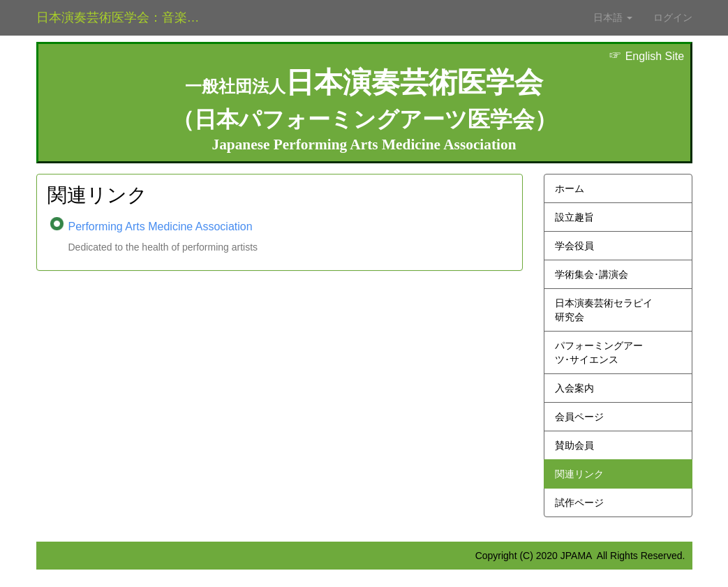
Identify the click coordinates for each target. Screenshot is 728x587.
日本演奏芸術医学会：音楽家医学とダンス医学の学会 (129, 17)
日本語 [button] (613, 17)
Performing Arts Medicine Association (161, 226)
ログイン (673, 17)
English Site (646, 56)
